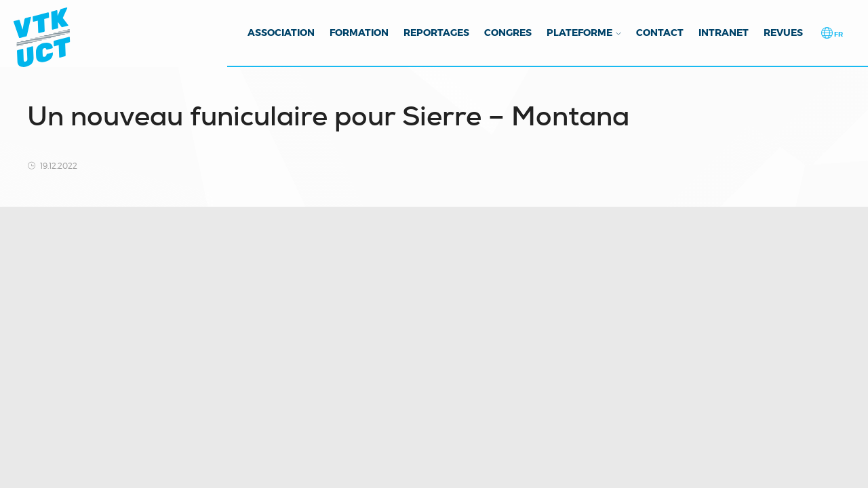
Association (281, 33)
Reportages (436, 33)
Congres (508, 33)
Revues (783, 33)
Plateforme (579, 33)
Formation (359, 33)
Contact (660, 33)
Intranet (724, 33)
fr (838, 34)
